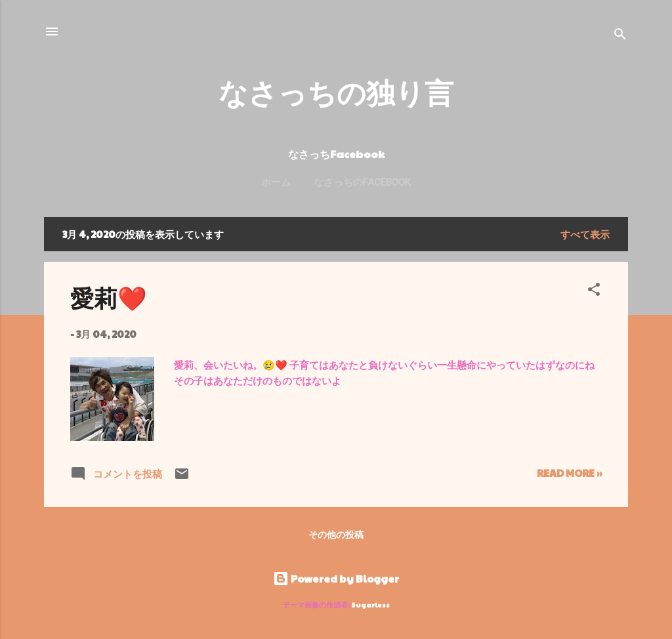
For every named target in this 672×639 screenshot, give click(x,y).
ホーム (276, 182)
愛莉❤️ (109, 297)
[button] (594, 291)
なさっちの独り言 (336, 92)
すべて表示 (585, 234)
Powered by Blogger (336, 578)
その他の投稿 (336, 534)
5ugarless (371, 605)
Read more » (569, 473)
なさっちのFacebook (362, 182)
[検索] (620, 36)
